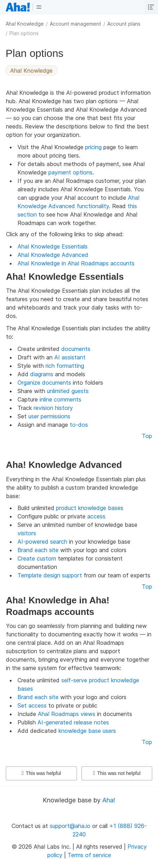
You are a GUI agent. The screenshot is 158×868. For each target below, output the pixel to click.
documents (76, 349)
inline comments (60, 399)
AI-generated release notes (73, 722)
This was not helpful (117, 773)
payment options (70, 172)
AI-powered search (42, 542)
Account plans (124, 24)
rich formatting (65, 366)
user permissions (49, 416)
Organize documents (44, 383)
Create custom (37, 558)
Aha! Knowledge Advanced (53, 255)
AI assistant (70, 357)
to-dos (79, 425)
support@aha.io (70, 826)
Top (147, 436)
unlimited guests (68, 391)
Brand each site (38, 550)
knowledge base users (87, 731)
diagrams (42, 374)
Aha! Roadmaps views (67, 714)
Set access (32, 705)
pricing (93, 147)
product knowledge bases (90, 508)
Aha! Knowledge (25, 24)
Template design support (50, 575)
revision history (53, 408)
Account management (75, 24)
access (96, 516)
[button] (39, 7)
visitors (27, 533)
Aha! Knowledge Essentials (53, 246)
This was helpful (41, 773)
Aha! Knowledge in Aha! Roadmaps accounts (76, 263)
